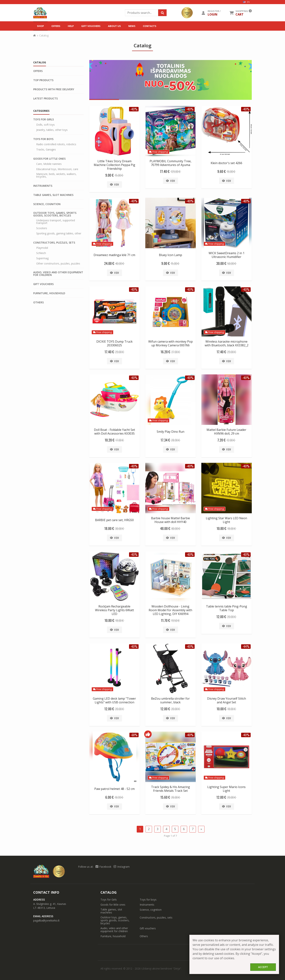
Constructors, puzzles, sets (54, 243)
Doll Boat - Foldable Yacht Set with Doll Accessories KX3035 (114, 432)
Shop (40, 26)
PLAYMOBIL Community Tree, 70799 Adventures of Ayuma (171, 163)
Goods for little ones (49, 159)
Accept (263, 967)
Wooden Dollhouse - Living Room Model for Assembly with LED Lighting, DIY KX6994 (170, 610)
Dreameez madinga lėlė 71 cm (114, 255)
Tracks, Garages (46, 150)
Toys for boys (43, 139)
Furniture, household (49, 293)
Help (71, 26)
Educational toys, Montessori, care (57, 169)
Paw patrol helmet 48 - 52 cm (114, 789)
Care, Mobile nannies (49, 164)
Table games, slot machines (53, 195)
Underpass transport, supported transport (56, 222)
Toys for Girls (44, 119)
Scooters (42, 228)
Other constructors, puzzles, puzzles (58, 264)
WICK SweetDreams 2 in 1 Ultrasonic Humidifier (227, 255)
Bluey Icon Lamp (171, 255)
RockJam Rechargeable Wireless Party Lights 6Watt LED (114, 610)
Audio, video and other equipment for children (58, 274)
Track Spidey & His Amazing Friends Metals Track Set (171, 789)
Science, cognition (47, 204)
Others (38, 302)
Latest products (45, 99)
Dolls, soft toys (45, 125)
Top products (43, 80)
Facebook (104, 867)
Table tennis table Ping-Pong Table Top (227, 608)
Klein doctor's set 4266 (226, 163)
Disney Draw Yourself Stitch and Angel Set (227, 700)
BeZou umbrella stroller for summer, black (170, 700)
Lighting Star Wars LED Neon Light (226, 520)
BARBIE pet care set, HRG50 (114, 520)
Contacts (150, 26)
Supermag (42, 258)
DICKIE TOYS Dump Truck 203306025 (114, 343)
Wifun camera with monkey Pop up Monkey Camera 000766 (171, 343)
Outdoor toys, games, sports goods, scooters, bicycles (55, 214)
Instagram (122, 867)
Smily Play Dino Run (171, 432)
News (132, 26)
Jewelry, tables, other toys (52, 130)
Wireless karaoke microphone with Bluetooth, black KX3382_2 (227, 343)
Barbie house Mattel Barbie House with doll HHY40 (171, 520)
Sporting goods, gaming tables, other (59, 233)
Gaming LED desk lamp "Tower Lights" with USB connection (114, 700)
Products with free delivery (54, 89)
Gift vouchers (91, 26)
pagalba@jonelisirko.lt (46, 920)
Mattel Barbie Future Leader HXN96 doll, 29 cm (226, 432)
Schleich (41, 253)
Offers (56, 26)
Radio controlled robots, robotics (56, 144)
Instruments (43, 186)
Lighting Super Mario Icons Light (226, 789)
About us (114, 26)
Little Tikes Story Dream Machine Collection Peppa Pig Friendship (114, 165)
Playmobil (42, 248)
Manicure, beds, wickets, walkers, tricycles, (56, 175)
